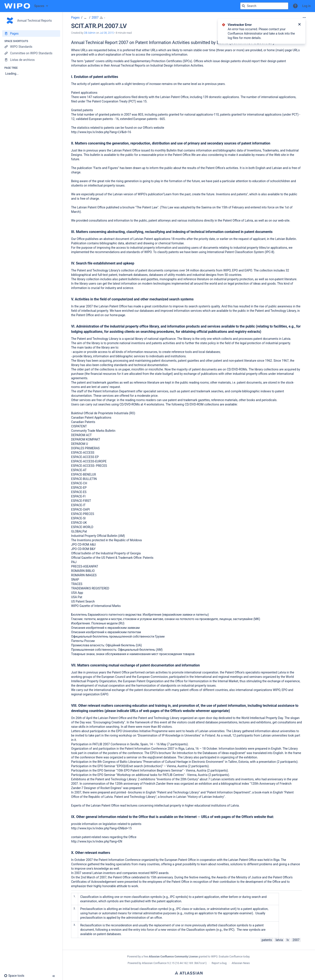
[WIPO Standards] (31, 47)
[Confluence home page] (17, 6)
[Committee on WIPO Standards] (31, 53)
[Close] (299, 25)
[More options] (304, 18)
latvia (279, 940)
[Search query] (264, 6)
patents (267, 940)
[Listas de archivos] (31, 60)
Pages (75, 18)
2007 (95, 18)
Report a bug (219, 963)
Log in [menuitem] (306, 6)
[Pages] (31, 33)
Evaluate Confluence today (234, 957)
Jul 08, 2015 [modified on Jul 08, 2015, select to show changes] (107, 33)
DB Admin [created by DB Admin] (90, 33)
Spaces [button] (39, 6)
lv (288, 940)
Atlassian (189, 973)
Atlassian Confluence (154, 963)
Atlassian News (241, 963)
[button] (295, 6)
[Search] (243, 6)
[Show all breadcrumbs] (85, 18)
